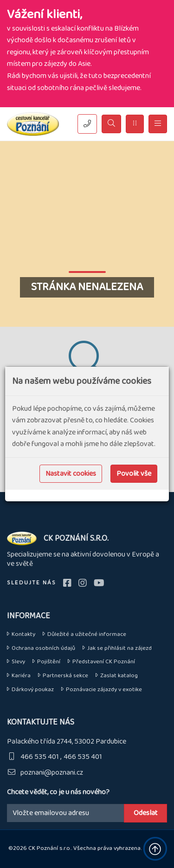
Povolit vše (134, 474)
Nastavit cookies (71, 474)
